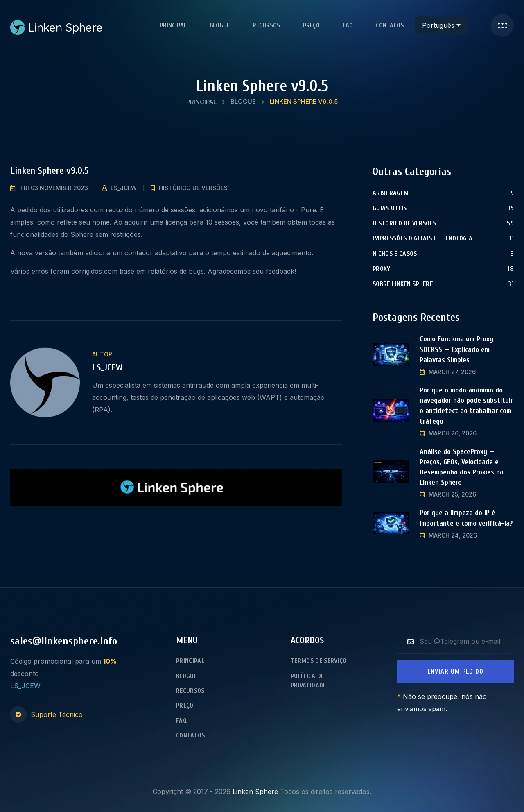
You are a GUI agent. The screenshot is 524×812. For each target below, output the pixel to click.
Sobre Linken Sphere (403, 284)
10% (110, 661)
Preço (311, 25)
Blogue (220, 25)
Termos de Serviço (318, 661)
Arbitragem (391, 193)
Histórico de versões (193, 188)
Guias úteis (390, 208)
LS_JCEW (124, 188)
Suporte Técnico (57, 714)
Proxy (382, 269)
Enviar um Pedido (455, 671)
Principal (173, 25)
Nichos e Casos (395, 254)
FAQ (348, 25)
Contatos (390, 25)
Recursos (266, 25)
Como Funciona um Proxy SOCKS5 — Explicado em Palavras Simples (456, 349)
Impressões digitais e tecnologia (422, 238)
